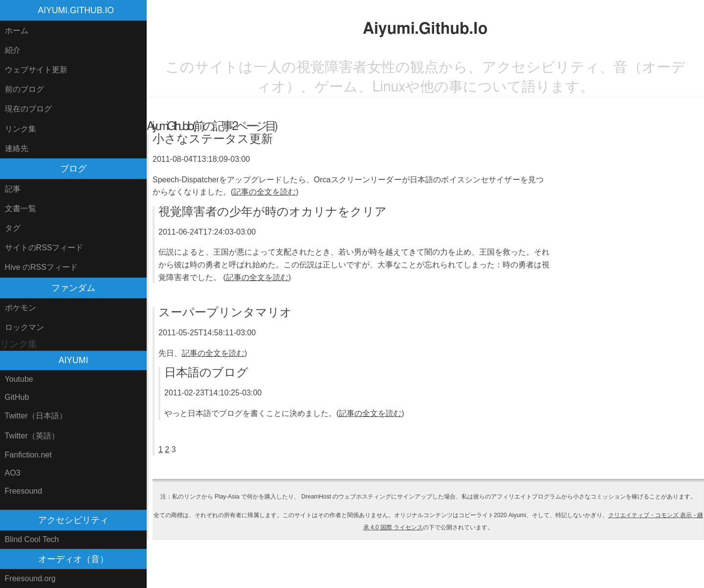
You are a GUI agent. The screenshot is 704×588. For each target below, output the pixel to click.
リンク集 (21, 129)
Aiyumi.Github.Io (76, 10)
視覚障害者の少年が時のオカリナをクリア (273, 212)
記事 (13, 189)
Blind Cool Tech (32, 539)
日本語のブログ (206, 373)
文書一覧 (21, 208)
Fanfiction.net (28, 455)
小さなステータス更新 (213, 139)
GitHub (17, 397)
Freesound (24, 491)
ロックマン (24, 327)
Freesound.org (30, 578)
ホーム (17, 31)
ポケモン (21, 308)
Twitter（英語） (32, 436)
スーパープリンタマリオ (225, 313)
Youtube (19, 379)
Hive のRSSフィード (41, 267)
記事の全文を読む (264, 192)
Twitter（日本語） (36, 416)
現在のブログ (28, 109)
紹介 (13, 50)
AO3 (13, 473)
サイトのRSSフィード (44, 248)
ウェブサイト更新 (36, 70)
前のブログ (24, 89)
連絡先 (17, 148)
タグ (13, 228)
